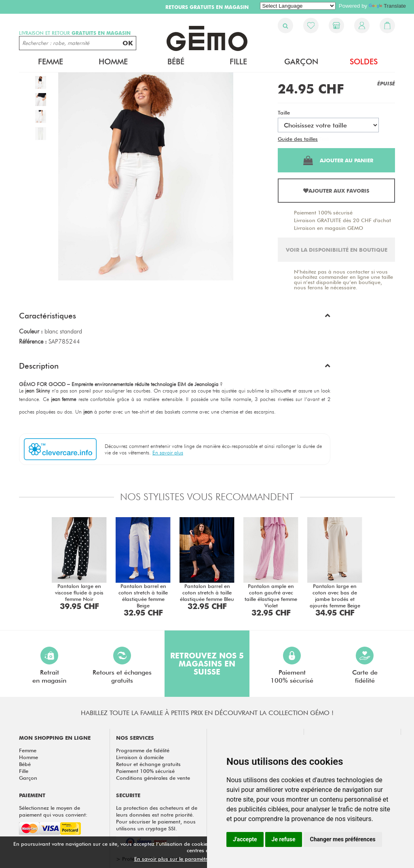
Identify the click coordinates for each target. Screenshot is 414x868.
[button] (175, 318)
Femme (51, 62)
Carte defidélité (365, 665)
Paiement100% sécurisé (292, 665)
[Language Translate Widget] (298, 6)
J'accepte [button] (245, 839)
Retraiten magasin (49, 665)
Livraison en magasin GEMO (328, 228)
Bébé (176, 62)
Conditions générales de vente (153, 778)
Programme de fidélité (143, 750)
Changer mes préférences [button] (343, 839)
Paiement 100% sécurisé (323, 212)
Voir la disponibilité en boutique (337, 250)
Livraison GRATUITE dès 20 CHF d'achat (342, 220)
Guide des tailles (298, 139)
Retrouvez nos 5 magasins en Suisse (207, 664)
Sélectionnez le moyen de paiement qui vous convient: (53, 811)
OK (128, 43)
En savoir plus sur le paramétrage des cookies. (191, 859)
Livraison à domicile (140, 757)
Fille (238, 62)
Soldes (364, 62)
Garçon (301, 62)
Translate (387, 6)
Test (324, 139)
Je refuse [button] (284, 839)
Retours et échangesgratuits (122, 665)
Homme (113, 62)
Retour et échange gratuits (148, 764)
